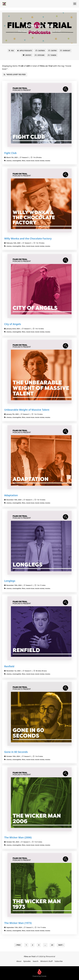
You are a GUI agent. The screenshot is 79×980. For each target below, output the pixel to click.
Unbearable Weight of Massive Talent (27, 410)
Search (36, 961)
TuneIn (52, 55)
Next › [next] (61, 945)
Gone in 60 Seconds (16, 752)
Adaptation (11, 495)
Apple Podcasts (25, 51)
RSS (11, 51)
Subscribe (59, 961)
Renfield (9, 666)
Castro (52, 51)
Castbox (40, 51)
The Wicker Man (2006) (18, 837)
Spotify (27, 55)
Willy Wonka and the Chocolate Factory (28, 238)
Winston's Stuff (46, 961)
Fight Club (10, 153)
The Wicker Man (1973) (18, 923)
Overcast (65, 51)
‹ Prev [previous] (18, 945)
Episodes (27, 961)
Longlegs (10, 581)
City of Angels (13, 324)
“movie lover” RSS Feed (15, 74)
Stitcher (40, 55)
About (19, 961)
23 (52, 945)
